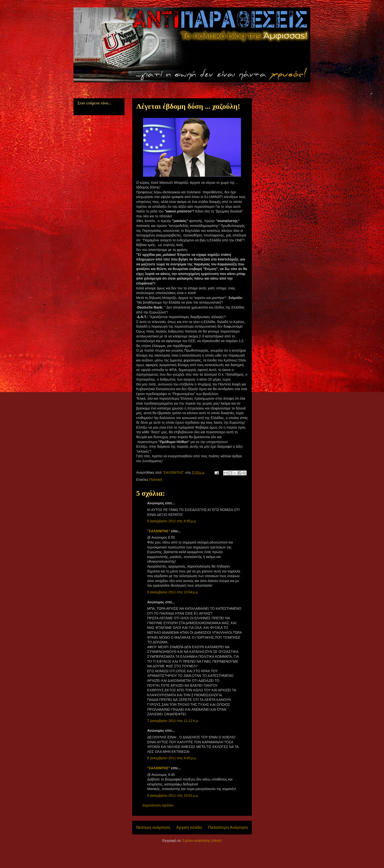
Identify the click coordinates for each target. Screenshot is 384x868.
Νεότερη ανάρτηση (153, 827)
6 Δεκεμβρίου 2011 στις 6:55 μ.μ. (172, 521)
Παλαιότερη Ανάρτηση (228, 827)
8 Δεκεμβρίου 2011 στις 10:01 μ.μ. (173, 795)
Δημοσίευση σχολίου (158, 805)
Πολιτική (156, 480)
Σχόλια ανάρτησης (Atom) (202, 841)
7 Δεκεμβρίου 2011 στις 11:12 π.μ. (173, 721)
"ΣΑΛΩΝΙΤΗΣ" (159, 531)
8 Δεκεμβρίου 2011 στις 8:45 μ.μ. (172, 758)
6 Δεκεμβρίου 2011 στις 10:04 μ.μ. (173, 592)
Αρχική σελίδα (189, 827)
